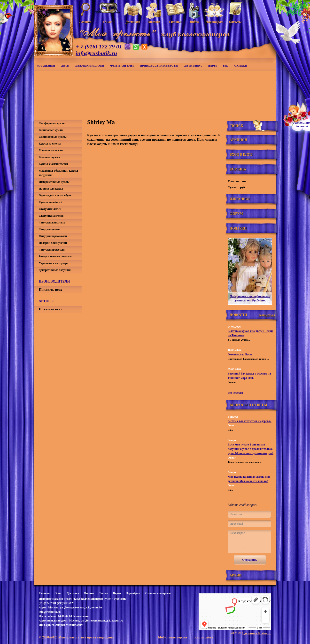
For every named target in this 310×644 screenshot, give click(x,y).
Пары (212, 66)
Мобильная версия (172, 637)
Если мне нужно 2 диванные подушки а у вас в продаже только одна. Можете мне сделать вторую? (251, 449)
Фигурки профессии (52, 250)
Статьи (103, 593)
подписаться (267, 315)
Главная (44, 593)
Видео (117, 593)
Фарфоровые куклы (52, 123)
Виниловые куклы (51, 130)
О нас (58, 593)
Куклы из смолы (50, 144)
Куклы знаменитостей (53, 164)
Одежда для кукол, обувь (55, 195)
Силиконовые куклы (53, 137)
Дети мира (193, 66)
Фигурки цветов (50, 229)
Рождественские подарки (55, 256)
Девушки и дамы (90, 66)
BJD (226, 66)
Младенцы (46, 66)
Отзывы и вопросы (158, 593)
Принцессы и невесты (159, 66)
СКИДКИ (241, 66)
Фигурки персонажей (53, 236)
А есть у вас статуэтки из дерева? (250, 421)
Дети (65, 66)
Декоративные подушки (55, 270)
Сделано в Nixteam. (256, 633)
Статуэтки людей (50, 209)
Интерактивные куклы (54, 182)
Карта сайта (204, 637)
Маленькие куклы (51, 150)
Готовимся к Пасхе (240, 354)
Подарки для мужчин (53, 243)
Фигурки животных (52, 222)
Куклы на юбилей (50, 202)
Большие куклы (49, 157)
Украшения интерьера (54, 263)
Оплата (89, 593)
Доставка (73, 593)
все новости (235, 393)
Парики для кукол (51, 189)
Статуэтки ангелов (51, 216)
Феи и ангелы (122, 66)
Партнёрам (133, 593)
